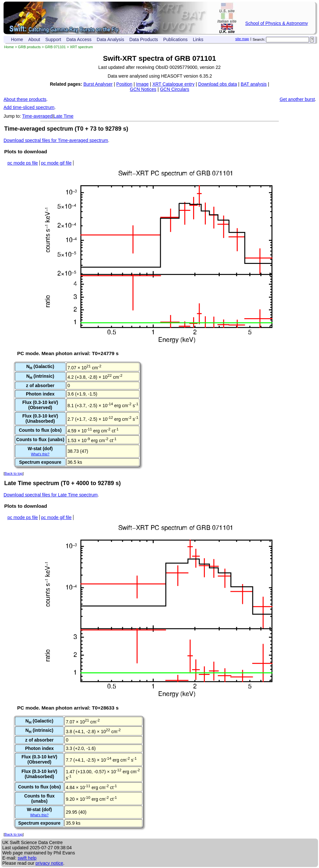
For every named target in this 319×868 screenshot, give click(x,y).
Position (124, 84)
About (34, 39)
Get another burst (297, 99)
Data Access (79, 39)
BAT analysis (254, 84)
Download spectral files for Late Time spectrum (51, 495)
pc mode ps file (23, 163)
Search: (259, 39)
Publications (175, 39)
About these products (25, 99)
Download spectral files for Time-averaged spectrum (56, 140)
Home (17, 39)
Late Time (64, 116)
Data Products (144, 39)
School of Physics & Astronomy (277, 23)
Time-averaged (37, 116)
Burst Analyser (98, 84)
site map (242, 39)
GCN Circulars (174, 89)
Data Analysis (110, 39)
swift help (27, 858)
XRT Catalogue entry (173, 84)
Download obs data (218, 84)
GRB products (29, 47)
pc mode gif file (56, 163)
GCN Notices (143, 89)
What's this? (40, 454)
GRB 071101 (55, 47)
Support (53, 39)
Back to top (14, 473)
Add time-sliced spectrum (29, 107)
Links (198, 39)
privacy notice (49, 863)
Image (143, 84)
